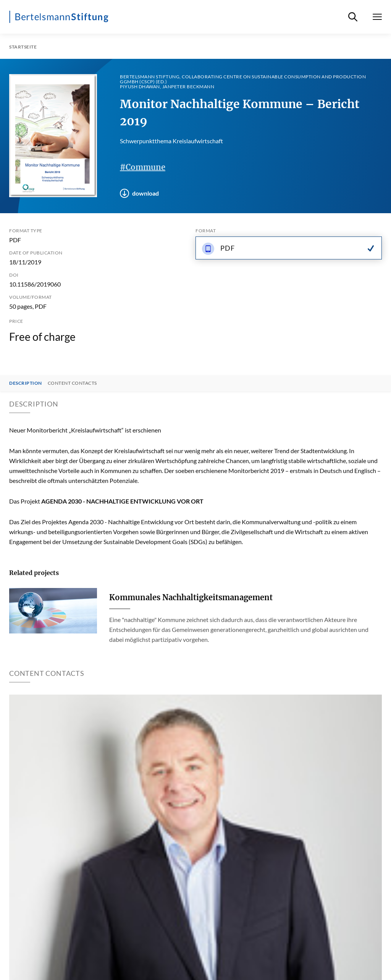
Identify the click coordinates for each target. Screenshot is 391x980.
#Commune (143, 167)
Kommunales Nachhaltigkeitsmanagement (191, 597)
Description (26, 383)
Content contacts (72, 383)
